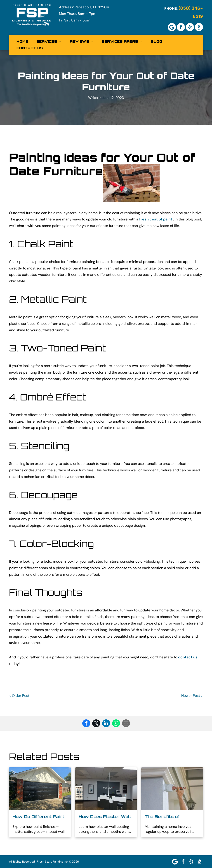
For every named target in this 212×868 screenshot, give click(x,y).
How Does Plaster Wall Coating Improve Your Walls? (105, 817)
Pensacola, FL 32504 (92, 7)
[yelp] (190, 27)
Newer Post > (192, 696)
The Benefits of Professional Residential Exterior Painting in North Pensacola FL (172, 817)
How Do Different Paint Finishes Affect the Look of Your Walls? (38, 817)
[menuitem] (22, 41)
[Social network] (199, 27)
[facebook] (181, 27)
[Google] (172, 27)
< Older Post (19, 696)
